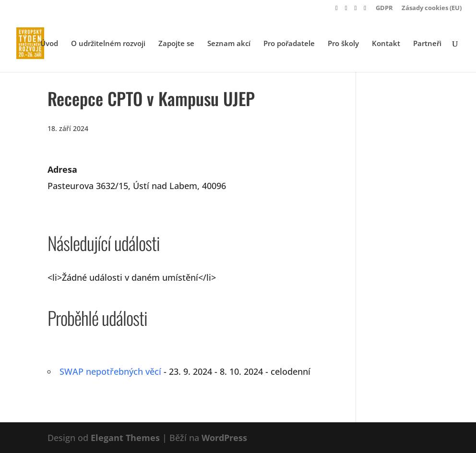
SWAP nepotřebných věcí (110, 371)
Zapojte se (176, 44)
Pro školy (343, 44)
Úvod (49, 44)
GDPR (384, 8)
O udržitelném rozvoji (108, 44)
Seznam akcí (229, 44)
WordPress (224, 438)
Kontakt (386, 44)
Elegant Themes (125, 438)
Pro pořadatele (289, 44)
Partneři (427, 44)
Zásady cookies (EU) (432, 8)
